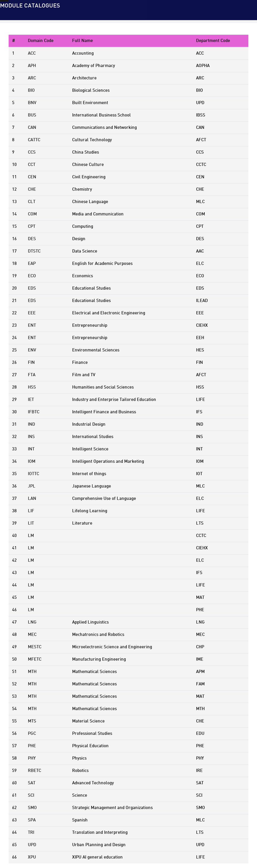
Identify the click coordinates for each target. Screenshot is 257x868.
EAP (32, 264)
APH (32, 66)
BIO (31, 91)
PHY (32, 758)
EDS (32, 288)
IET (31, 400)
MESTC (35, 647)
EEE (32, 313)
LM (31, 536)
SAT (32, 783)
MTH (32, 672)
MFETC (35, 659)
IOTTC (33, 474)
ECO (32, 276)
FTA (32, 375)
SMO (32, 808)
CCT (32, 165)
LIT (31, 523)
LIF (31, 511)
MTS (32, 721)
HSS (32, 387)
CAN (32, 128)
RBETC (34, 771)
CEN (32, 177)
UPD (32, 845)
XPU (32, 857)
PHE (32, 746)
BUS (32, 115)
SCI (31, 796)
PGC (32, 734)
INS (31, 437)
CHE (32, 190)
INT (31, 449)
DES (32, 239)
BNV (32, 103)
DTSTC (34, 251)
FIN (31, 363)
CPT (32, 227)
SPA (32, 820)
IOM (32, 462)
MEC (32, 635)
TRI (31, 833)
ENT (32, 326)
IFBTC (34, 412)
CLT (32, 202)
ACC (32, 53)
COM (32, 214)
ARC (32, 78)
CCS (32, 152)
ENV (32, 350)
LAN (32, 499)
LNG (32, 622)
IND (31, 425)
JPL (32, 486)
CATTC (34, 140)
